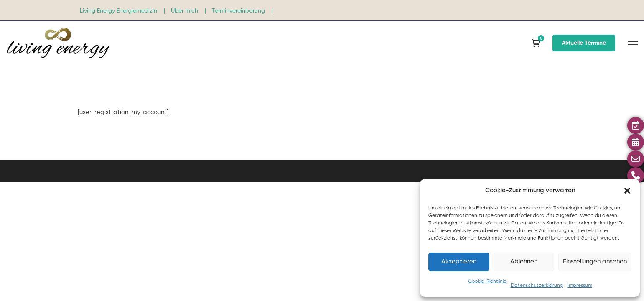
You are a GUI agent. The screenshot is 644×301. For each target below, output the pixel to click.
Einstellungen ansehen (595, 261)
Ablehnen (524, 261)
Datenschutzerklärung (537, 286)
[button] (627, 191)
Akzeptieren (459, 261)
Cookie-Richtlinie (487, 281)
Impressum (580, 286)
